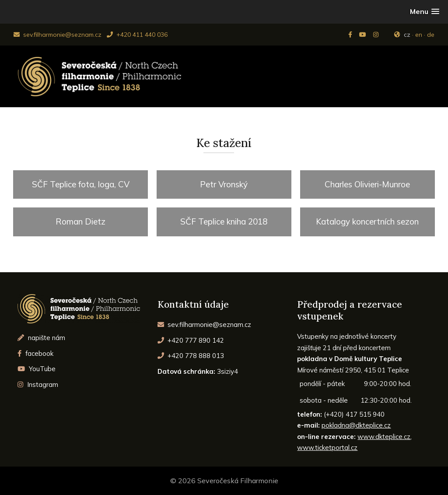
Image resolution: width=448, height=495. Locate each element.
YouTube (37, 369)
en (419, 35)
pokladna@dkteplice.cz (356, 425)
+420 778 (191, 356)
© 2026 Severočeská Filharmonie (224, 481)
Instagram (38, 384)
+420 (191, 340)
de (431, 35)
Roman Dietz (80, 221)
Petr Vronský (224, 184)
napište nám (41, 338)
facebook (35, 353)
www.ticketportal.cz (327, 448)
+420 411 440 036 (137, 35)
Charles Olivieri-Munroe (367, 184)
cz (407, 35)
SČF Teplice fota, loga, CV (81, 184)
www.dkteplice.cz (384, 437)
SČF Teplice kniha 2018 (224, 221)
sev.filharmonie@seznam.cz (58, 35)
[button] (425, 12)
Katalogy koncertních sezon (367, 221)
